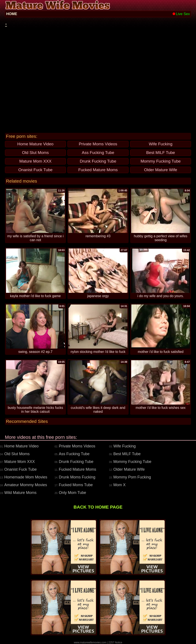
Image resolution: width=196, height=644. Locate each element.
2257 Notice (115, 642)
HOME (12, 14)
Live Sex (181, 14)
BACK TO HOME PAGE (98, 507)
